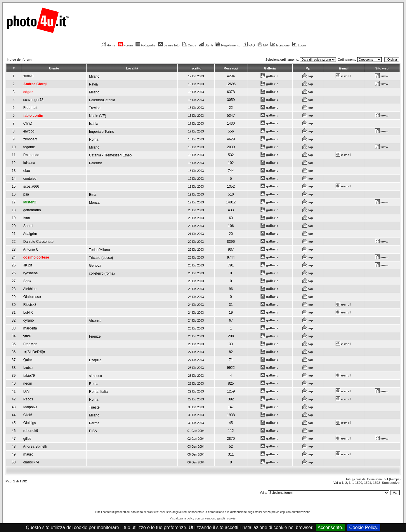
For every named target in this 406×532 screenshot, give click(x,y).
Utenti (206, 45)
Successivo (391, 483)
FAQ (249, 45)
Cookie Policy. (364, 527)
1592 (376, 483)
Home (108, 45)
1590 (359, 483)
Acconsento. (330, 527)
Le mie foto (169, 45)
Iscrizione (280, 45)
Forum (125, 45)
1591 (367, 483)
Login (299, 45)
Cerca (189, 45)
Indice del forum (19, 60)
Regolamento (228, 45)
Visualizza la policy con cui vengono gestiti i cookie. (203, 518)
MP (263, 45)
